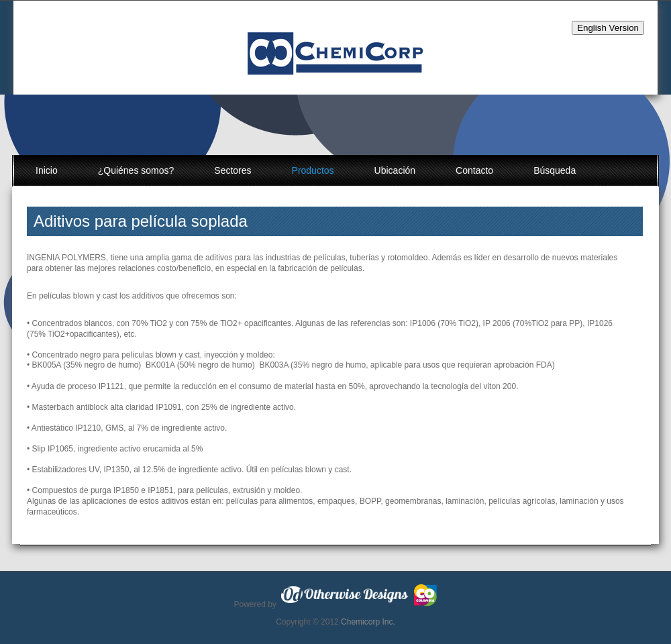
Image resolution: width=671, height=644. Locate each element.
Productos (313, 170)
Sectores (233, 170)
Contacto (474, 170)
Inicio (47, 170)
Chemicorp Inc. (368, 622)
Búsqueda (555, 170)
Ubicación (395, 170)
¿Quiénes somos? (136, 170)
